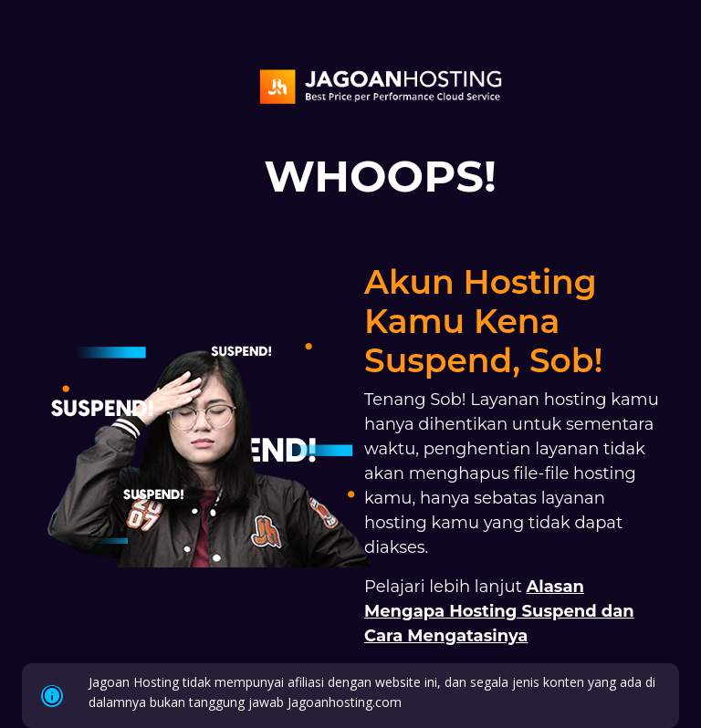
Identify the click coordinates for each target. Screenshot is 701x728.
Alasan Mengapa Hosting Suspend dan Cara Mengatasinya (499, 611)
